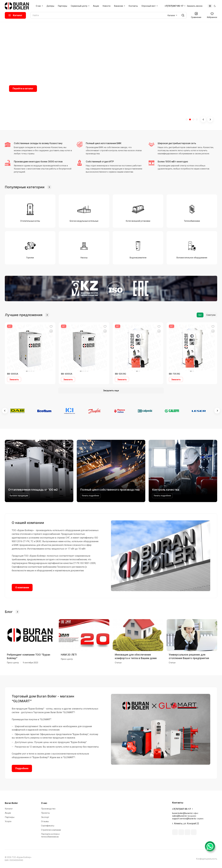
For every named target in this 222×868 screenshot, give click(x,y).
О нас (44, 803)
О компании (22, 587)
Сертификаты (48, 826)
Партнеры (10, 817)
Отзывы (45, 821)
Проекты (45, 813)
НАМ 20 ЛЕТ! (69, 655)
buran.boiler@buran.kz (182, 813)
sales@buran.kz (180, 816)
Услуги (8, 821)
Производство (48, 809)
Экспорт (45, 817)
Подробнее (22, 768)
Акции (8, 813)
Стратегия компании (51, 830)
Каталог (9, 809)
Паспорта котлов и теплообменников (50, 835)
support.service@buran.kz (184, 819)
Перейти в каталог (23, 89)
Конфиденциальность (207, 859)
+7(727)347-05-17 (174, 6)
